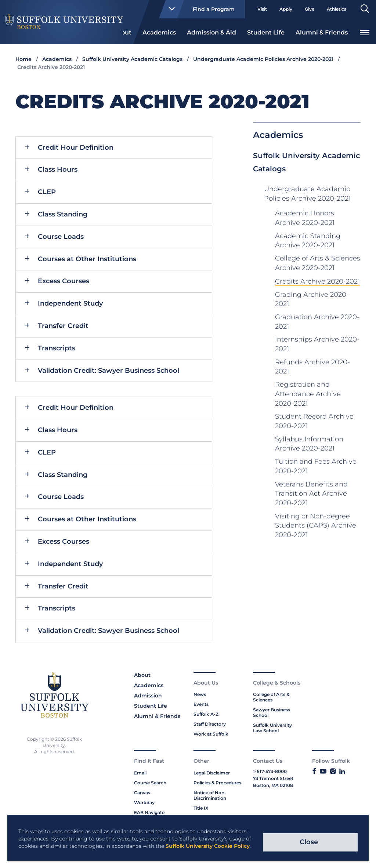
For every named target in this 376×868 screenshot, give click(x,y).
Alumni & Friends (322, 32)
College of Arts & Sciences (271, 697)
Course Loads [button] (61, 237)
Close (309, 842)
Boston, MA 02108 (273, 785)
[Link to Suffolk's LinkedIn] (342, 772)
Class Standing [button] (63, 214)
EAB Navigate (149, 812)
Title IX (201, 808)
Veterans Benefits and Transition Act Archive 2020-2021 (311, 494)
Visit (262, 9)
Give (310, 9)
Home (23, 59)
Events (201, 704)
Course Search (150, 783)
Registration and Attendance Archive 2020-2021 (308, 394)
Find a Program (198, 9)
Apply (286, 9)
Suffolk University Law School (272, 728)
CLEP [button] (47, 192)
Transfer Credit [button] (63, 326)
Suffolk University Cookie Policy (208, 846)
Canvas (142, 793)
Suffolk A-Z (206, 714)
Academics (159, 32)
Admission (148, 696)
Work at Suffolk (211, 734)
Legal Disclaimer (212, 773)
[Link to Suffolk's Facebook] (314, 772)
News (200, 694)
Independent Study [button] (70, 303)
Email (140, 773)
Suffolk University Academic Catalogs (132, 59)
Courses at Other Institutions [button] (87, 259)
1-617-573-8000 (270, 771)
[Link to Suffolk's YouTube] (323, 772)
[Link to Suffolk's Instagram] (333, 772)
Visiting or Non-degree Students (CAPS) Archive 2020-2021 (316, 526)
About (142, 675)
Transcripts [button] (57, 348)
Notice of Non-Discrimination (210, 795)
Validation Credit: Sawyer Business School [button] (109, 371)
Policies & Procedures (217, 783)
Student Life (266, 32)
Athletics (337, 9)
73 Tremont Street (273, 778)
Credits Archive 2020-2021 (317, 281)
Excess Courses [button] (64, 281)
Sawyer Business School (272, 712)
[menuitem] (159, 32)
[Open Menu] (365, 32)
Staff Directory (210, 724)
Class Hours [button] (58, 169)
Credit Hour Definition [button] (76, 147)
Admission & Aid (211, 32)
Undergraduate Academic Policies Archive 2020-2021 (263, 59)
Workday (144, 803)
